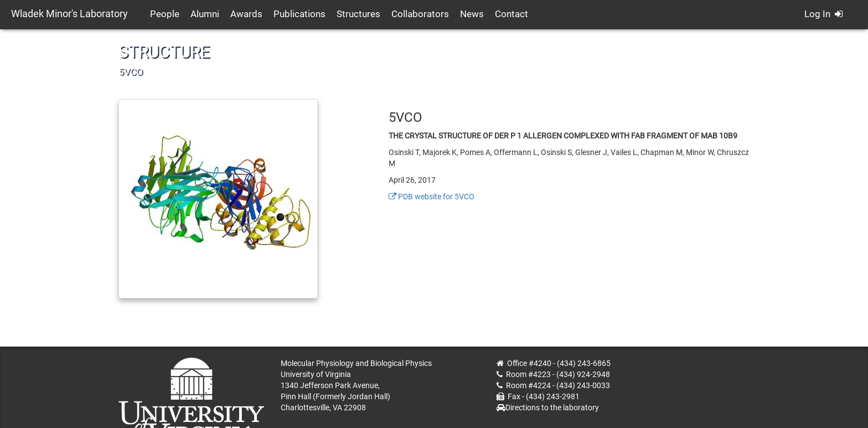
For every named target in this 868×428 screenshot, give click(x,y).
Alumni (205, 14)
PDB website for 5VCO (432, 197)
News (472, 14)
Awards (246, 14)
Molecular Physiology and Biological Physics (356, 363)
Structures (358, 14)
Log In (823, 14)
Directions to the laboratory (552, 408)
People (165, 14)
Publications (299, 14)
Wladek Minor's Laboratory (69, 14)
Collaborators (420, 14)
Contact (512, 14)
